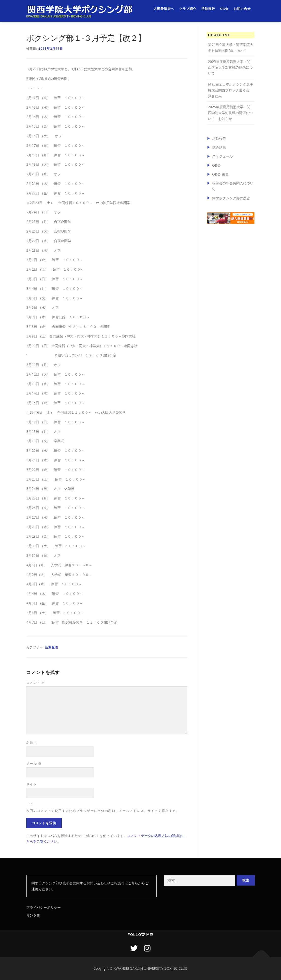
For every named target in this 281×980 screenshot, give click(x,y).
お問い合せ (242, 9)
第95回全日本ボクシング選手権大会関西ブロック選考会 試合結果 (231, 90)
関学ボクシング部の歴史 (231, 198)
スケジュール (222, 156)
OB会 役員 (220, 174)
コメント (36, 683)
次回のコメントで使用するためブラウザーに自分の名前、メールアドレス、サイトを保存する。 (103, 811)
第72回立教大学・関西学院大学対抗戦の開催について (231, 48)
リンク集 (33, 915)
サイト (32, 784)
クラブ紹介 (188, 9)
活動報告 (208, 9)
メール (34, 763)
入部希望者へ (164, 9)
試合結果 (219, 147)
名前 (32, 743)
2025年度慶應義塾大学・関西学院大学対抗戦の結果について (230, 67)
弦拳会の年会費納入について (233, 186)
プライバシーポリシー (44, 907)
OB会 (224, 9)
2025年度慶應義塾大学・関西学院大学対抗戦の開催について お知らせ (230, 113)
